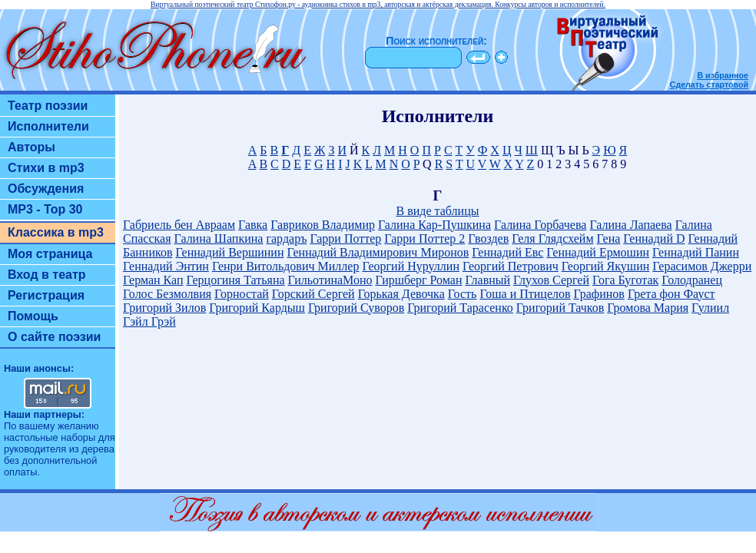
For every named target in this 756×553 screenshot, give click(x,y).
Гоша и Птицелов (525, 294)
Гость (463, 294)
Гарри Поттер (345, 238)
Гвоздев (488, 238)
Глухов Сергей (551, 280)
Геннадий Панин (696, 252)
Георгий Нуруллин (411, 266)
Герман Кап (153, 280)
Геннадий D (654, 238)
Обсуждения (46, 189)
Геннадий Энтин (166, 266)
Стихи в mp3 (46, 168)
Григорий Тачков (560, 308)
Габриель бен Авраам (179, 225)
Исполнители (48, 126)
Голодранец (692, 280)
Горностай (242, 294)
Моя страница (50, 254)
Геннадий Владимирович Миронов (378, 252)
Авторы (31, 147)
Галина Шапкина (219, 238)
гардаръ (286, 238)
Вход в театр (47, 275)
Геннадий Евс (507, 252)
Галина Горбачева (540, 225)
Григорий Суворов (356, 308)
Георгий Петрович (511, 266)
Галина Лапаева (630, 225)
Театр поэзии (48, 106)
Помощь (33, 316)
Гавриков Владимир (323, 225)
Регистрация (46, 295)
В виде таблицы (438, 211)
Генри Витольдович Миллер (286, 266)
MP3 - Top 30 (45, 209)
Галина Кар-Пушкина (434, 225)
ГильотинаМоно (330, 280)
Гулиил (710, 308)
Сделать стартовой (709, 84)
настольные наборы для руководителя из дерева (60, 443)
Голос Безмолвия (167, 294)
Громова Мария (648, 308)
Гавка (253, 225)
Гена (609, 238)
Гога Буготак (625, 280)
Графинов (599, 294)
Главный (488, 280)
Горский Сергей (313, 294)
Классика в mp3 (56, 232)
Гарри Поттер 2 (424, 238)
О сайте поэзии (54, 337)
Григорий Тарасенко (460, 308)
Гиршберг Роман (419, 280)
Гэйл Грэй (149, 321)
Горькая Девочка (401, 294)
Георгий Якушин (605, 266)
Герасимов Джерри (702, 266)
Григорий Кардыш (257, 308)
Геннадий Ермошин (598, 252)
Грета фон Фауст (671, 294)
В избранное (723, 75)
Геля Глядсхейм (552, 238)
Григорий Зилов (164, 308)
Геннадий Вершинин (230, 252)
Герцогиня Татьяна (235, 280)
